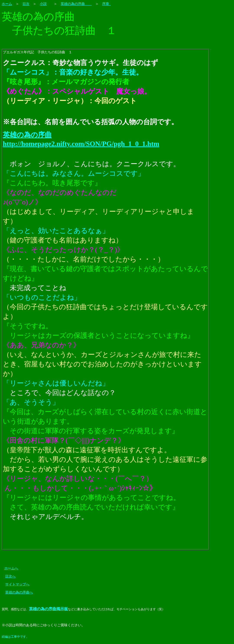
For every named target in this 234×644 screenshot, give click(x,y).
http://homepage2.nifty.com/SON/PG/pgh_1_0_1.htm (81, 144)
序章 (107, 4)
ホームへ (11, 568)
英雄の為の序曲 (76, 4)
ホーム (7, 4)
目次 (26, 4)
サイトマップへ (17, 584)
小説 (43, 4)
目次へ (10, 576)
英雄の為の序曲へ (19, 592)
